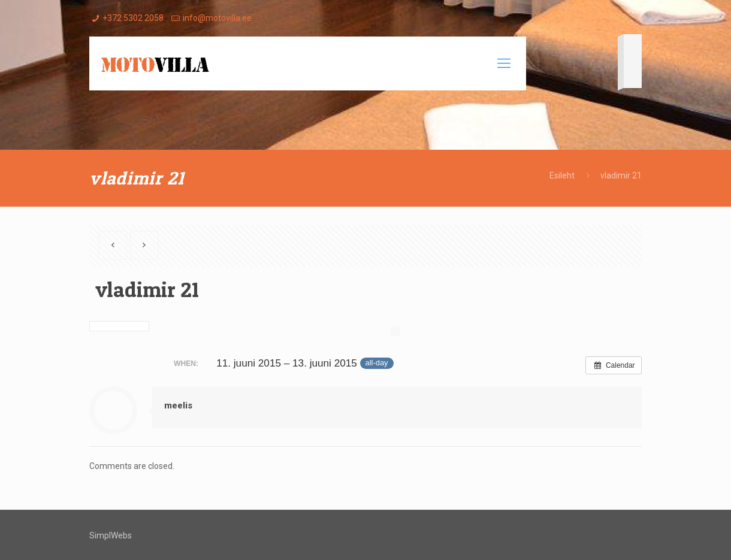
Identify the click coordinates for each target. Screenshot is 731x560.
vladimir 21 (621, 175)
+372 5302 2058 (133, 18)
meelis (178, 405)
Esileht (562, 175)
